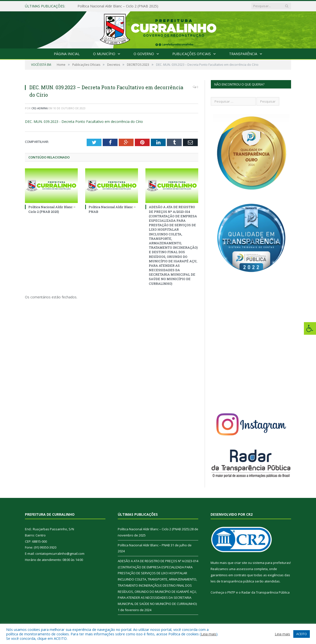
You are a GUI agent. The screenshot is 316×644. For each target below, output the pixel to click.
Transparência (243, 54)
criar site (241, 563)
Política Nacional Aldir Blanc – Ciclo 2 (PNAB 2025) (118, 6)
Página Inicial (67, 54)
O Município (104, 54)
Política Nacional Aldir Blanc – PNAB (144, 545)
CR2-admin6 (39, 108)
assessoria (245, 569)
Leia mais (209, 634)
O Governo (144, 54)
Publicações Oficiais (192, 54)
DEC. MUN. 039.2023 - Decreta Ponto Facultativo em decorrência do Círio (84, 122)
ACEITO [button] (302, 634)
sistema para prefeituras (271, 563)
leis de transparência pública (232, 581)
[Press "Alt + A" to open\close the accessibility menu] (310, 328)
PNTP (231, 592)
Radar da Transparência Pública (266, 592)
